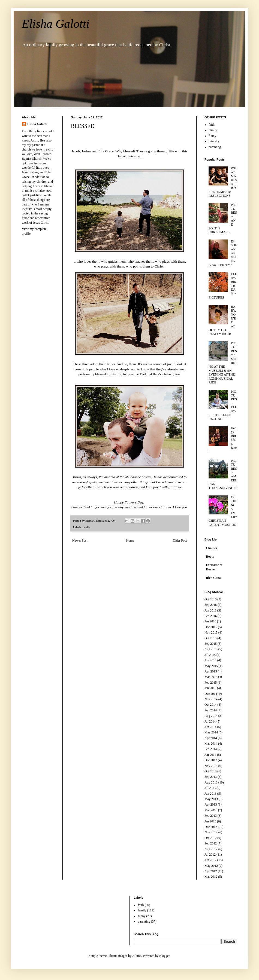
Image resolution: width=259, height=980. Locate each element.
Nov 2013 (211, 766)
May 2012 (211, 866)
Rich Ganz (213, 578)
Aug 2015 (211, 649)
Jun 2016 (210, 610)
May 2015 (211, 666)
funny (212, 136)
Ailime (137, 956)
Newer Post (80, 540)
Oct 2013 (210, 771)
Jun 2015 (210, 660)
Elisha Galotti (56, 24)
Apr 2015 (211, 671)
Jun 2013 (210, 794)
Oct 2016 (210, 599)
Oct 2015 (210, 638)
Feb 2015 (211, 683)
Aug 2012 (211, 849)
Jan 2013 (210, 821)
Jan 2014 (210, 755)
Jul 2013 (210, 788)
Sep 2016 (211, 605)
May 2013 (211, 799)
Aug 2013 (211, 782)
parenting (215, 147)
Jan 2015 (210, 688)
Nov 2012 (211, 832)
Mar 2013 (211, 810)
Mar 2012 (211, 877)
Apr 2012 (211, 871)
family (86, 527)
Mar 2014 (211, 744)
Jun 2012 (210, 860)
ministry (214, 141)
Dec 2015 (211, 627)
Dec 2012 (211, 827)
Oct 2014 (210, 705)
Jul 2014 (210, 721)
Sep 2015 (211, 644)
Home (130, 540)
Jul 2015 (210, 655)
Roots (210, 557)
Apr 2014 (211, 738)
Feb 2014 (211, 749)
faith (212, 125)
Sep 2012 (211, 843)
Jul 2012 (210, 855)
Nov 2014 (211, 699)
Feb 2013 (211, 816)
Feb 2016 (211, 616)
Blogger (164, 956)
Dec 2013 (211, 760)
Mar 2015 (211, 677)
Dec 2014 (211, 694)
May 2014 (211, 732)
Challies (211, 548)
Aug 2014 (211, 716)
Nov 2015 (211, 632)
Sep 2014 (211, 710)
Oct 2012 (210, 838)
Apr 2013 (211, 804)
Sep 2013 (211, 777)
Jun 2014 (210, 727)
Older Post (180, 540)
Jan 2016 (210, 621)
